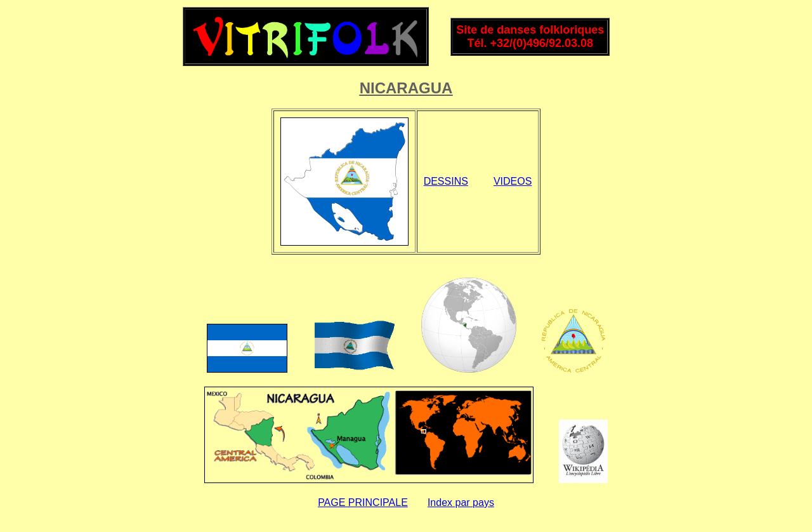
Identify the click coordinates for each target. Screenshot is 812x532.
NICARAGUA (406, 88)
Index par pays (461, 502)
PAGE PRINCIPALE (363, 502)
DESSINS (446, 181)
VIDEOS (513, 181)
